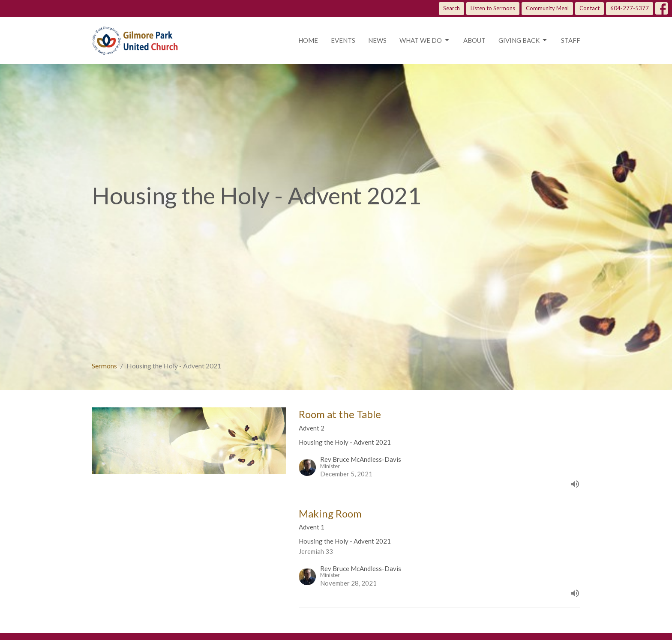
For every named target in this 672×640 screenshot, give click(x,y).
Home (308, 40)
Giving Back (523, 40)
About (474, 40)
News (377, 40)
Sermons (104, 366)
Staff (571, 40)
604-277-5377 (630, 8)
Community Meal (547, 8)
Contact (589, 8)
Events (343, 40)
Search (451, 8)
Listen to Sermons (493, 8)
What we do (425, 40)
